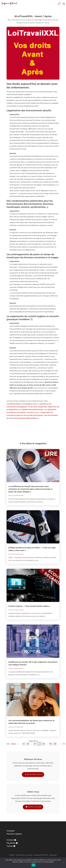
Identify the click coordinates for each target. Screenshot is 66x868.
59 (44, 744)
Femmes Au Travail (50, 20)
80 (55, 744)
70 (51, 744)
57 (35, 744)
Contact (10, 840)
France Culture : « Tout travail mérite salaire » (29, 606)
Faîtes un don (34, 807)
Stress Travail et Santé (26, 23)
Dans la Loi (20, 20)
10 (24, 744)
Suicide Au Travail (42, 23)
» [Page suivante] (61, 744)
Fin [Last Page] (64, 744)
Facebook (11, 843)
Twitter (10, 846)
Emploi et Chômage (34, 20)
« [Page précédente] (18, 744)
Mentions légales (14, 834)
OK (33, 865)
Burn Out (12, 20)
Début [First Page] (14, 744)
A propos (11, 831)
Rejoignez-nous (34, 774)
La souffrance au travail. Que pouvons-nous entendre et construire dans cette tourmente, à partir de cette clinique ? (30, 489)
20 (28, 744)
